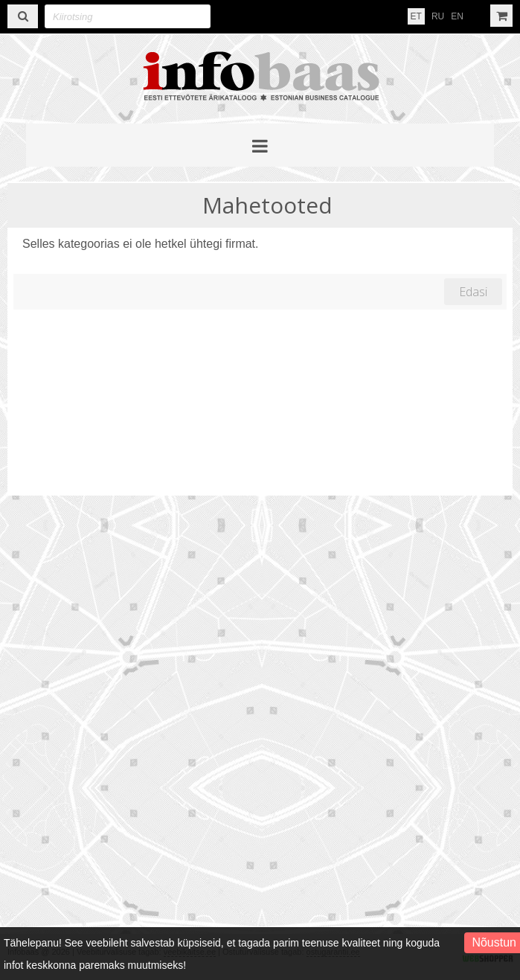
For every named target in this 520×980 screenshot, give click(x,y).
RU (438, 16)
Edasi (473, 292)
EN (457, 16)
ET (416, 16)
